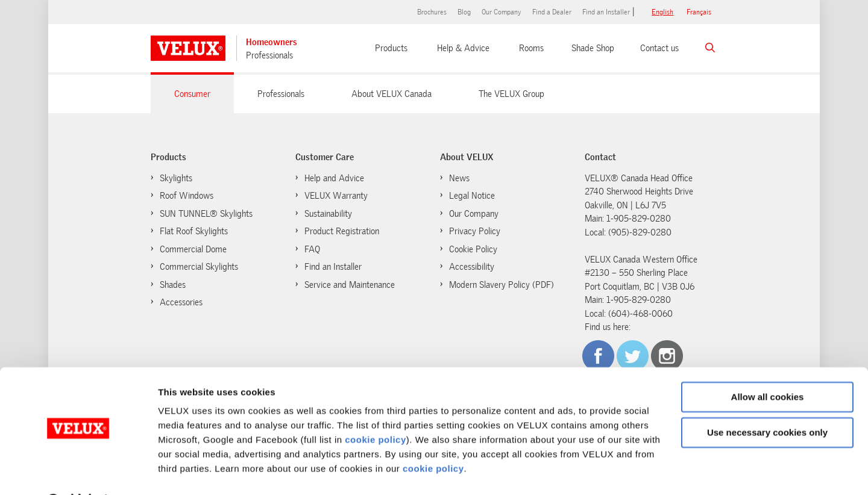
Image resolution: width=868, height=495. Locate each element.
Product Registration (342, 231)
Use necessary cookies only (767, 401)
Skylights (176, 178)
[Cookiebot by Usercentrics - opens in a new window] (78, 472)
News (459, 178)
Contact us (659, 48)
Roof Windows (187, 196)
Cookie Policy (467, 249)
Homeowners (272, 42)
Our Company (502, 12)
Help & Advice (463, 48)
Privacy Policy (475, 231)
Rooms (531, 48)
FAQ (312, 249)
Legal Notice (472, 196)
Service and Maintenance (350, 285)
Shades (173, 285)
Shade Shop (593, 48)
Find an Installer (606, 12)
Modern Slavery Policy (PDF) (502, 285)
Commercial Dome (193, 249)
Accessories (181, 302)
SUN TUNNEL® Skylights (206, 214)
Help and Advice (334, 178)
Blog (464, 12)
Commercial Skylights (199, 267)
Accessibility (472, 267)
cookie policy (376, 409)
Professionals (269, 55)
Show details (186, 471)
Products (391, 48)
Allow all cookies (768, 366)
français (699, 12)
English (662, 12)
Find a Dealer (552, 12)
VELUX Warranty (336, 196)
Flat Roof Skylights (194, 231)
